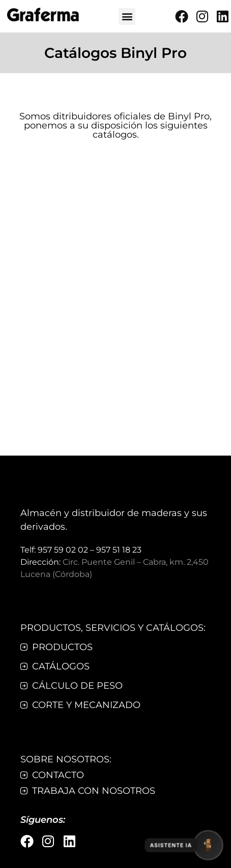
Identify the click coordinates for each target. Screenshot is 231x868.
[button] (127, 17)
